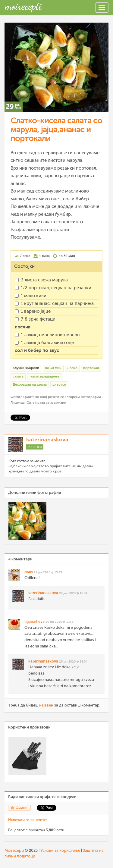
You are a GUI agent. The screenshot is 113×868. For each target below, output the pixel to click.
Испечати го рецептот (28, 820)
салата (18, 376)
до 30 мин (53, 368)
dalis (29, 572)
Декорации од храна (30, 385)
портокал (91, 368)
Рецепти (35, 447)
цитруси (59, 385)
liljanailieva (35, 621)
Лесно (72, 368)
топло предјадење (44, 376)
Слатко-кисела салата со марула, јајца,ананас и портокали (56, 129)
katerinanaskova (47, 440)
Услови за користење (60, 850)
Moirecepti (14, 850)
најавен (46, 705)
